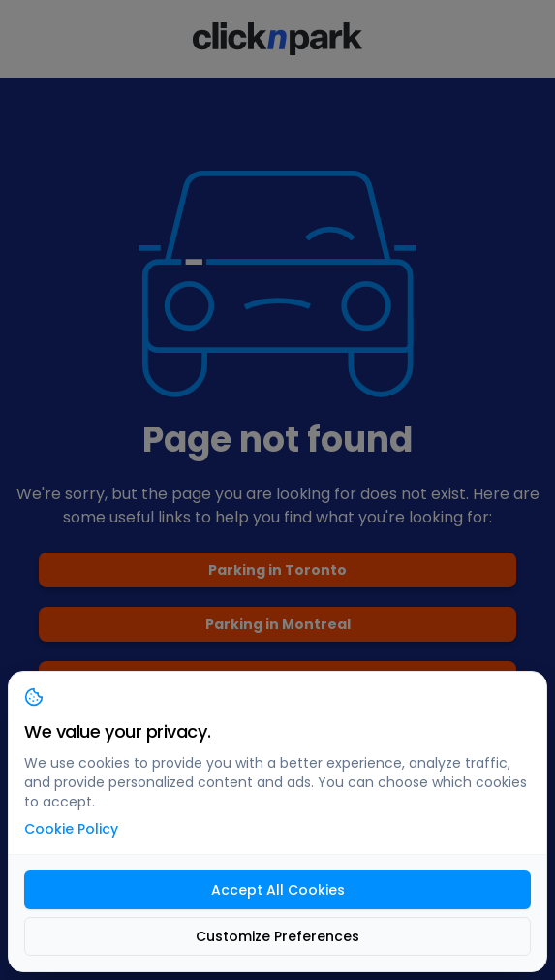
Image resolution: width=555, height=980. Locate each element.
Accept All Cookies (278, 890)
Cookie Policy (71, 829)
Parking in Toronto (277, 570)
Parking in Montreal (278, 624)
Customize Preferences (277, 936)
